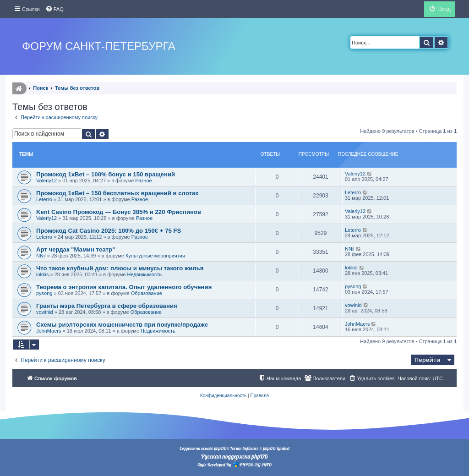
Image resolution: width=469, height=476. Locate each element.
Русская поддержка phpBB (234, 456)
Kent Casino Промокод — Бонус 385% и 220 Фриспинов (119, 212)
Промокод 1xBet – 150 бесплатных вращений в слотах (117, 193)
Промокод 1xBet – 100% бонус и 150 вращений (106, 174)
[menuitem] (55, 9)
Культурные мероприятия (155, 256)
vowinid (45, 312)
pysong (44, 293)
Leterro (44, 199)
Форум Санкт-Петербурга (99, 46)
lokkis (43, 274)
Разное (143, 181)
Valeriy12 (46, 181)
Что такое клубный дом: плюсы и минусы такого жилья (120, 268)
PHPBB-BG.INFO (252, 464)
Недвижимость (145, 274)
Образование (147, 293)
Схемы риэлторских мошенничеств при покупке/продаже (122, 325)
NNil (41, 256)
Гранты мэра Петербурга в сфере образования (107, 306)
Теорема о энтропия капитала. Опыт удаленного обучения (124, 287)
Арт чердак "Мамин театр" (76, 249)
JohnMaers (49, 331)
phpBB (220, 448)
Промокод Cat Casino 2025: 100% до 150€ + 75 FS (109, 231)
